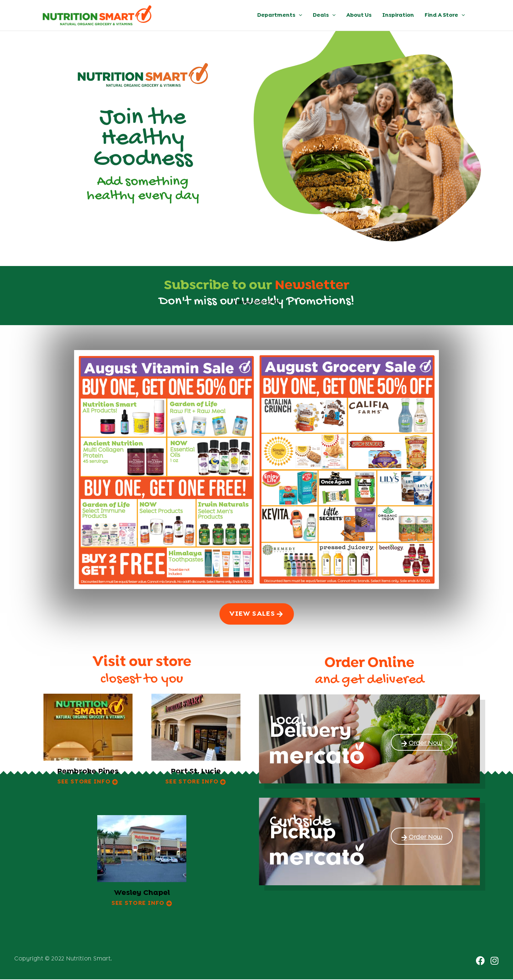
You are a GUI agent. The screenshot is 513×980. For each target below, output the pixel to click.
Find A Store (445, 15)
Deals (324, 15)
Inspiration (398, 15)
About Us (359, 15)
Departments (280, 15)
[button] (299, 15)
